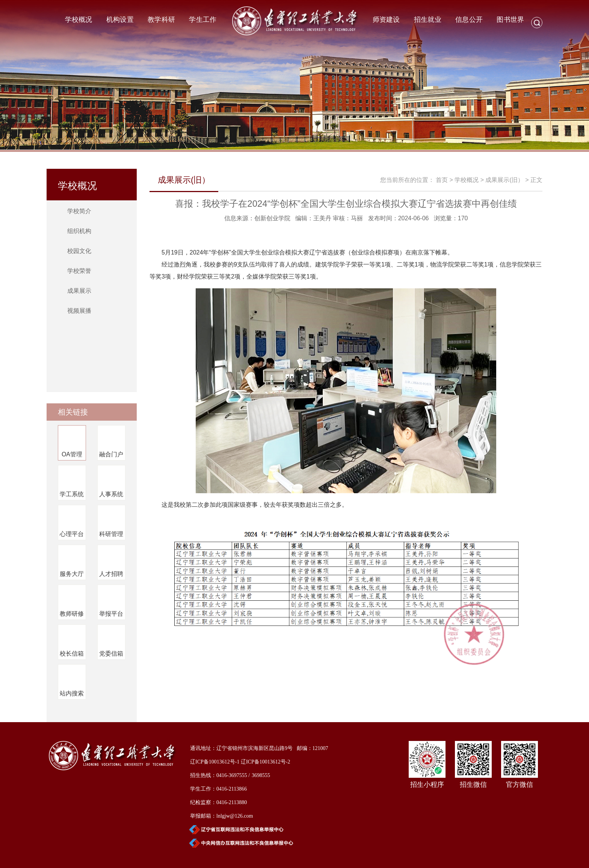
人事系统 (111, 494)
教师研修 (72, 614)
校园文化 (79, 251)
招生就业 (428, 20)
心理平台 (72, 534)
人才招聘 (111, 574)
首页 (442, 180)
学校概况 (79, 20)
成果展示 (79, 291)
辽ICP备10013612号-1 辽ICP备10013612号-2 (240, 762)
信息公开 (469, 20)
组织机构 (79, 231)
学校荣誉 (79, 271)
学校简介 (79, 211)
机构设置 (120, 20)
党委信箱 (111, 654)
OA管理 (72, 454)
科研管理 (111, 534)
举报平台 (111, 614)
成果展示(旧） (504, 180)
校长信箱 (72, 654)
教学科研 (161, 20)
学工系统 (72, 494)
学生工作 (203, 20)
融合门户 (111, 454)
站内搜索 (72, 693)
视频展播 (79, 311)
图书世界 (510, 20)
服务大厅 (72, 574)
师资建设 (386, 20)
